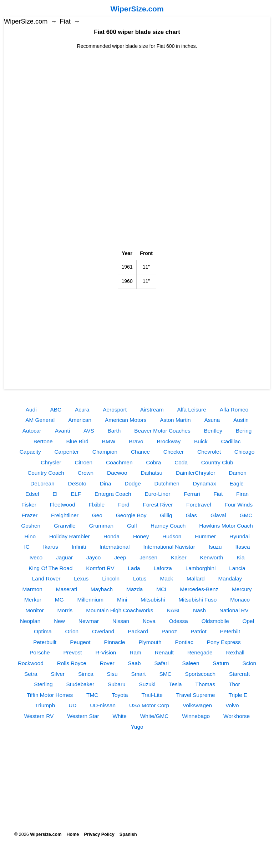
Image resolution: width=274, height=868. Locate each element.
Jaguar (64, 557)
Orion (72, 631)
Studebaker (80, 684)
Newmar (89, 621)
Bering (244, 431)
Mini (122, 600)
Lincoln (111, 578)
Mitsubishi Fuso (197, 600)
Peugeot (80, 642)
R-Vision (106, 652)
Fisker (29, 505)
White (120, 716)
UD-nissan (103, 705)
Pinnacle (114, 642)
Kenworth (211, 557)
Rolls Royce (72, 663)
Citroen (84, 462)
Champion (105, 452)
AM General (40, 420)
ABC (56, 410)
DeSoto (77, 483)
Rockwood (31, 663)
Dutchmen (167, 483)
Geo (97, 515)
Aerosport (115, 410)
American (80, 420)
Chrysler (51, 462)
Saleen (191, 663)
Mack (166, 578)
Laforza (163, 568)
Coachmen (119, 462)
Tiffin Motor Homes (50, 695)
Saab (135, 663)
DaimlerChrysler (196, 473)
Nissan (121, 621)
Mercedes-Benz (199, 589)
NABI (173, 610)
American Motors (126, 420)
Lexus (81, 578)
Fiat (65, 21)
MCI (161, 589)
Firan (242, 494)
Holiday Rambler (70, 536)
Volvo (232, 705)
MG (59, 600)
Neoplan (30, 621)
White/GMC (154, 716)
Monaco (240, 600)
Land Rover (46, 578)
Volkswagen (197, 705)
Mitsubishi (153, 600)
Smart (138, 674)
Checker (174, 452)
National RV (234, 610)
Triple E (238, 695)
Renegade (200, 652)
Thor (234, 684)
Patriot (198, 631)
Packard (138, 631)
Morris (65, 610)
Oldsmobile (215, 621)
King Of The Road (50, 568)
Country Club (217, 462)
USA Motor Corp (149, 705)
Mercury (242, 589)
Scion (250, 663)
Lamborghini (201, 568)
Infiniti (79, 547)
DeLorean (42, 483)
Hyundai (239, 536)
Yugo (137, 727)
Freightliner (65, 515)
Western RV (39, 716)
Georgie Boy (131, 515)
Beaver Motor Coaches (162, 431)
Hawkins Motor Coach (226, 526)
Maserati (67, 589)
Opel (248, 621)
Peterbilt (230, 631)
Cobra (153, 462)
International (115, 547)
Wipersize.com (46, 834)
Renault (164, 652)
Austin (241, 420)
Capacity (30, 452)
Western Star (83, 716)
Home (73, 834)
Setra (31, 674)
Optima (43, 631)
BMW (109, 441)
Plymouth (150, 642)
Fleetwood (63, 505)
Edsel (32, 494)
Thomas (205, 684)
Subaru (117, 684)
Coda (181, 462)
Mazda (135, 589)
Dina (106, 483)
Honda (111, 536)
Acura (82, 410)
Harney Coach (168, 526)
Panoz (169, 631)
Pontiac (184, 642)
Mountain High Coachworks (120, 610)
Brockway (169, 441)
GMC (246, 515)
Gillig (166, 515)
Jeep (120, 557)
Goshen (31, 526)
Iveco (36, 557)
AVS (89, 431)
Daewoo (117, 473)
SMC (165, 674)
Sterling (43, 684)
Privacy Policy (99, 834)
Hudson (172, 536)
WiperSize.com (137, 9)
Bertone (43, 441)
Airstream (152, 410)
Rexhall (235, 652)
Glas (191, 515)
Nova (149, 621)
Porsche (40, 652)
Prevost (72, 652)
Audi (31, 410)
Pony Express (224, 642)
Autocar (32, 431)
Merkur (33, 600)
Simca (86, 674)
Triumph (45, 705)
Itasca (242, 547)
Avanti (63, 431)
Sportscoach (200, 674)
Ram (135, 652)
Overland (103, 631)
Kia (240, 557)
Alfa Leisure (192, 410)
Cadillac (231, 441)
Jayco (93, 557)
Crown (86, 473)
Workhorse (237, 716)
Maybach (102, 589)
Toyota (120, 695)
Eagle (237, 483)
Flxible (97, 505)
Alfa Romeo (234, 410)
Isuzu (215, 547)
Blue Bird (77, 441)
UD (72, 705)
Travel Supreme (196, 695)
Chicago (244, 452)
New (59, 621)
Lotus (140, 578)
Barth (114, 431)
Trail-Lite (152, 695)
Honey (141, 536)
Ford (124, 505)
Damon (238, 473)
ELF (76, 494)
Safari (161, 663)
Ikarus (51, 547)
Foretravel (199, 505)
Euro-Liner (158, 494)
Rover (107, 663)
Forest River (158, 505)
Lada (134, 568)
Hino (30, 536)
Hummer (205, 536)
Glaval (218, 515)
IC (27, 547)
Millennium (91, 600)
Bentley (213, 431)
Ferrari (192, 494)
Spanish (128, 834)
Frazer (30, 515)
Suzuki (147, 684)
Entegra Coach (113, 494)
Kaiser (179, 557)
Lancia (237, 568)
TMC (92, 695)
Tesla (176, 684)
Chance (140, 452)
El (55, 494)
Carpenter (67, 452)
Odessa (179, 621)
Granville (65, 526)
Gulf (132, 526)
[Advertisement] (137, 100)
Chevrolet (209, 452)
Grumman (101, 526)
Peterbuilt (45, 642)
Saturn (221, 663)
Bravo (136, 441)
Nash (199, 610)
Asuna (212, 420)
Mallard (196, 578)
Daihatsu (151, 473)
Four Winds (239, 505)
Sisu (112, 674)
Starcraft (239, 674)
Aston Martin (175, 420)
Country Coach (46, 473)
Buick (201, 441)
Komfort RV (100, 568)
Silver (58, 674)
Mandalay (230, 578)
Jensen (148, 557)
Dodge (133, 483)
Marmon (32, 589)
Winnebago (196, 716)
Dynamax (205, 483)
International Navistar (169, 547)
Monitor (34, 610)
